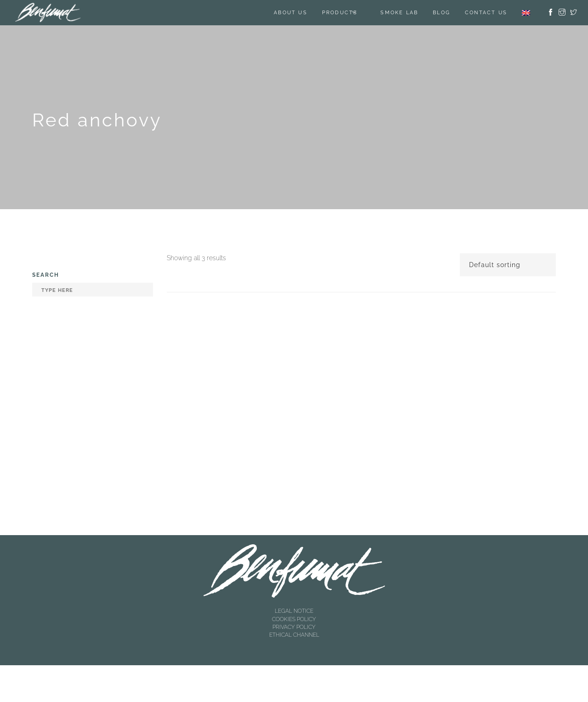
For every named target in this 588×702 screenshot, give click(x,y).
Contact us (486, 13)
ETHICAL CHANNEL (294, 635)
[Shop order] (508, 265)
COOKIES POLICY (294, 619)
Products (340, 13)
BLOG (441, 13)
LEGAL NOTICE (294, 611)
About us (291, 13)
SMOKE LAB (399, 13)
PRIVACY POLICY (294, 627)
